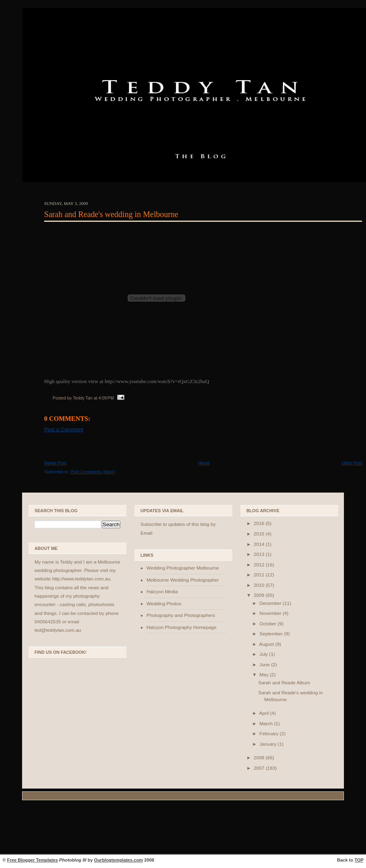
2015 (260, 534)
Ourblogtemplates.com (118, 860)
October (268, 624)
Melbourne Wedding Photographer (183, 580)
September (271, 634)
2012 (260, 565)
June (265, 665)
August (267, 644)
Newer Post (55, 463)
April (265, 713)
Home (204, 463)
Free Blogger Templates (33, 860)
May (264, 675)
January (268, 744)
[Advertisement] (183, 828)
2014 (260, 544)
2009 (260, 595)
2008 (260, 758)
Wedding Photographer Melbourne (183, 568)
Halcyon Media (162, 592)
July (264, 654)
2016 (260, 523)
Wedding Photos (164, 604)
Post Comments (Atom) (93, 472)
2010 (260, 585)
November (271, 613)
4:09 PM (106, 398)
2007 (260, 768)
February (269, 734)
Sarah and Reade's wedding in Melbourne (111, 214)
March (266, 724)
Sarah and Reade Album (284, 683)
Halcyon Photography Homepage (181, 627)
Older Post (352, 463)
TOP (359, 860)
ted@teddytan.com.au (58, 630)
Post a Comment (64, 429)
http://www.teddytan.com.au (81, 579)
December (271, 603)
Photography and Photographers (181, 615)
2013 (260, 554)
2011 (260, 575)
